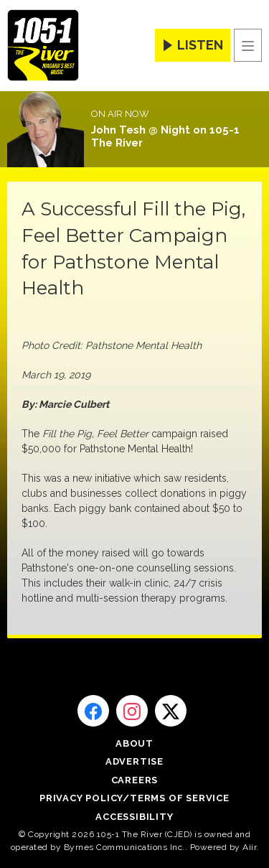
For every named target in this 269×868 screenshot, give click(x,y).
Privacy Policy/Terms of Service (134, 798)
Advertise (134, 761)
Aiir (249, 847)
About (134, 743)
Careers (135, 780)
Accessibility (134, 817)
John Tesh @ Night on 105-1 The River (165, 136)
